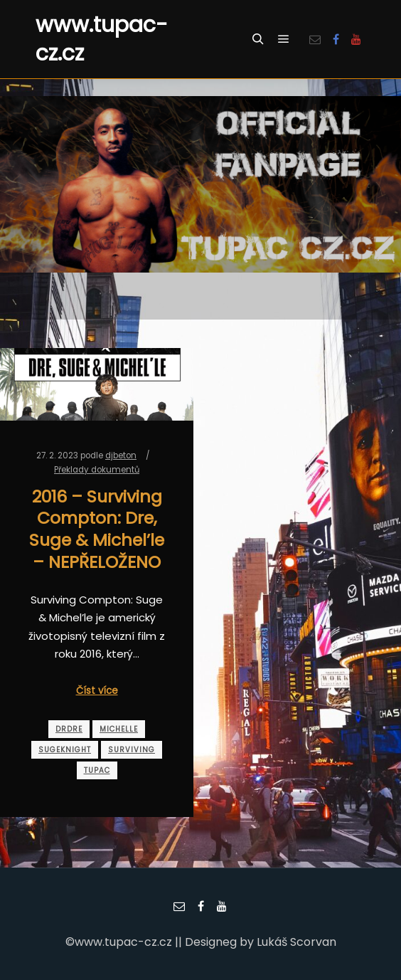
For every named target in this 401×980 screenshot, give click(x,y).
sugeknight (65, 750)
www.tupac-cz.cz (102, 39)
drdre (69, 729)
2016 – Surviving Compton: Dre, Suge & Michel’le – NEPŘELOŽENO (97, 529)
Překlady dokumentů (97, 470)
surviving (132, 750)
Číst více (97, 691)
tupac (97, 770)
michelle (119, 729)
